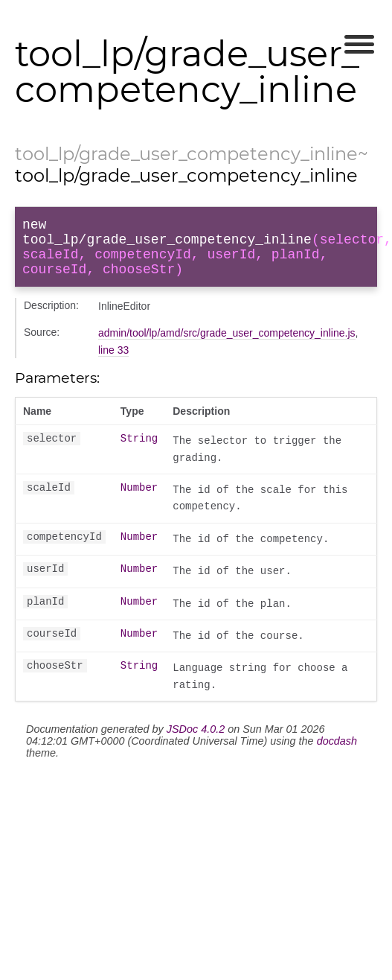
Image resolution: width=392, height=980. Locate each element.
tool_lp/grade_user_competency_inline (186, 154)
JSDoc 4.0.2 (196, 741)
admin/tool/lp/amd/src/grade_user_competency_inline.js (227, 345)
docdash (337, 753)
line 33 (113, 362)
